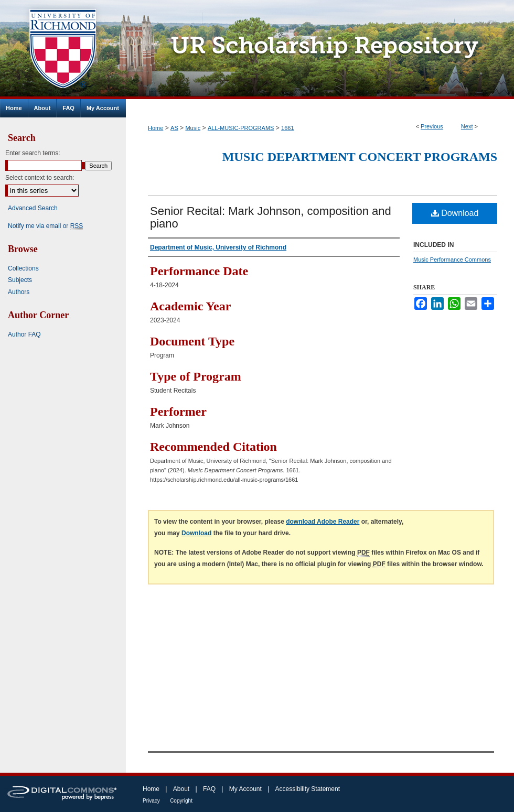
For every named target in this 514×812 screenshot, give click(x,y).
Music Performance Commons (452, 259)
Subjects (20, 280)
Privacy (151, 801)
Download (455, 213)
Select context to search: (40, 178)
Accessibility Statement (308, 789)
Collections (23, 268)
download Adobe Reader (323, 522)
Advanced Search (33, 208)
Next (467, 126)
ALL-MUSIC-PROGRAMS (241, 128)
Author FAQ (24, 334)
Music (193, 128)
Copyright (181, 801)
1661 (287, 128)
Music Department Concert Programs (360, 157)
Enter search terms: (33, 153)
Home (156, 128)
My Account (245, 789)
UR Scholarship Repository (320, 50)
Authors (19, 292)
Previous (432, 126)
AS (174, 128)
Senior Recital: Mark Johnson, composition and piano (271, 217)
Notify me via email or (45, 226)
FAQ (209, 789)
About (181, 789)
